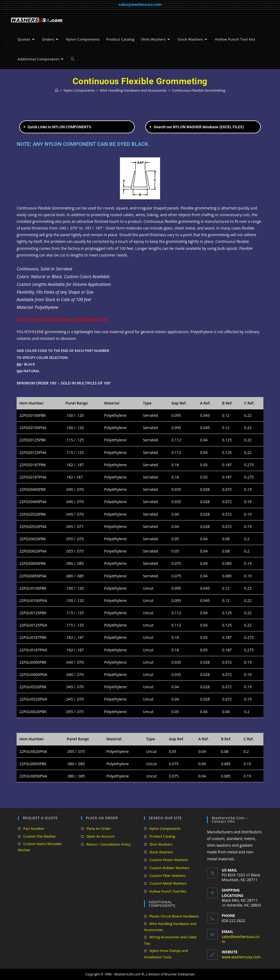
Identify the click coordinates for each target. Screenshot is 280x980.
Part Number (34, 829)
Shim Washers (161, 844)
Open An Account (101, 836)
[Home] (57, 90)
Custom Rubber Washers (169, 868)
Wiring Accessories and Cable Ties (170, 940)
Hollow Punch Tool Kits (168, 891)
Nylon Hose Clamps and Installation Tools (166, 954)
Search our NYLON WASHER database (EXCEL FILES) (199, 127)
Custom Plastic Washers (169, 860)
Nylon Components (165, 829)
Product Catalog (162, 836)
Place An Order (99, 829)
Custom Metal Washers (168, 883)
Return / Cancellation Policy (109, 844)
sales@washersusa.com (140, 5)
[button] (77, 127)
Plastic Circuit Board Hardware (174, 916)
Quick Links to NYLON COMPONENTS (59, 127)
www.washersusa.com (241, 957)
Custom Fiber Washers (168, 876)
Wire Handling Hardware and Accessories (170, 927)
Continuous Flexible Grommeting (198, 90)
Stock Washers (161, 852)
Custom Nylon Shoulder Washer (40, 847)
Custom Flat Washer (39, 836)
